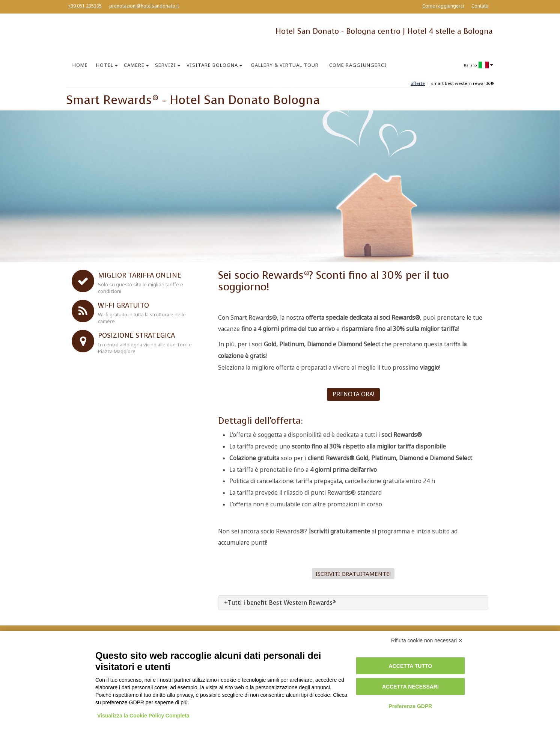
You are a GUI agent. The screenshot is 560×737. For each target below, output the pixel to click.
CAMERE (134, 65)
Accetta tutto (411, 666)
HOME (80, 65)
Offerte (418, 83)
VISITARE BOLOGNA (212, 65)
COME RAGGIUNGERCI (358, 65)
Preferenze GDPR (410, 706)
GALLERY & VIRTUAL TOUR (285, 65)
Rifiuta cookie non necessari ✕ (427, 640)
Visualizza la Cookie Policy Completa (143, 716)
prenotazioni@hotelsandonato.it (144, 6)
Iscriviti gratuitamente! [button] (353, 574)
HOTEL (105, 65)
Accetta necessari (410, 687)
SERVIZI (166, 65)
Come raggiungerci (443, 6)
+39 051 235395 (85, 6)
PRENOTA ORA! (353, 394)
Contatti (480, 6)
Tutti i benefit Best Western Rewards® (282, 603)
